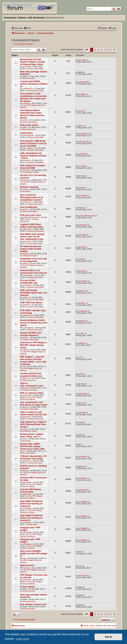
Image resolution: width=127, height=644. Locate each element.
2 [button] (95, 50)
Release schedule (29, 187)
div (24, 451)
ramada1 (26, 103)
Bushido (29, 275)
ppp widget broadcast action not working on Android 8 (31, 504)
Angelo (25, 209)
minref (25, 120)
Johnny (25, 189)
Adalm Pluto (26, 133)
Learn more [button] (22, 639)
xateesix (26, 350)
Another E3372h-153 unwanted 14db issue (31, 375)
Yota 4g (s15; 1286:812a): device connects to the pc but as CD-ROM (33, 143)
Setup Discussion (29, 129)
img (24, 558)
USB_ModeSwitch (36, 18)
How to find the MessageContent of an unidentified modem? (32, 197)
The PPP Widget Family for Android (31, 398)
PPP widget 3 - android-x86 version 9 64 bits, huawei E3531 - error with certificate (33, 360)
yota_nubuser (28, 148)
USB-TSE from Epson (31, 302)
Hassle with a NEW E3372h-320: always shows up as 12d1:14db (32, 446)
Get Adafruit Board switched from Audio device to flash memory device (32, 114)
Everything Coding (36, 91)
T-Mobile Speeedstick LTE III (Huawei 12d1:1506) (33, 457)
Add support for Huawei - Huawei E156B (33, 167)
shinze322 (27, 580)
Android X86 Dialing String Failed (30, 491)
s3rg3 (25, 429)
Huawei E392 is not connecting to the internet (33, 272)
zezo (28, 568)
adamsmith (27, 395)
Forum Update (27, 587)
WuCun (25, 407)
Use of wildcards (29, 207)
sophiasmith (27, 89)
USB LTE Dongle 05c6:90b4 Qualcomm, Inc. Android (34, 293)
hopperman (27, 315)
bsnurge (26, 180)
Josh (25, 76)
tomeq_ (26, 337)
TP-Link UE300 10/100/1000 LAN (29, 282)
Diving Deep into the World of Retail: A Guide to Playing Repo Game (32, 62)
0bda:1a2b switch (29, 125)
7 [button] (111, 50)
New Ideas (26, 191)
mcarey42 (26, 241)
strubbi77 (26, 305)
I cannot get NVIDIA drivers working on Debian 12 (34, 84)
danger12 (30, 328)
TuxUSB (26, 170)
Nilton (25, 127)
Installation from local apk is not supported (33, 260)
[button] (86, 50)
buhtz (25, 439)
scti (24, 366)
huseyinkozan (28, 135)
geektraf (26, 254)
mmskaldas (27, 508)
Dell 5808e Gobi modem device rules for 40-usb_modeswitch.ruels (32, 237)
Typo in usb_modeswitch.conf (32, 384)
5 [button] (105, 50)
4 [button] (102, 50)
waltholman (27, 229)
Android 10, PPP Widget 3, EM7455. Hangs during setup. (34, 345)
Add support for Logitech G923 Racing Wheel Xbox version (33, 424)
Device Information (36, 69)
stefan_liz (26, 297)
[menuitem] (27, 28)
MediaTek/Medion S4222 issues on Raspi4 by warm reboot (34, 323)
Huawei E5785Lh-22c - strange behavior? (32, 334)
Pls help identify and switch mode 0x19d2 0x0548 (31, 249)
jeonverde (26, 67)
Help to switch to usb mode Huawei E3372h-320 (33, 413)
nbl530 (25, 263)
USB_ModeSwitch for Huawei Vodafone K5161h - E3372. (33, 156)
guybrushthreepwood (31, 217)
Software (22, 18)
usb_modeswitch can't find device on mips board (33, 404)
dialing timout (27, 565)
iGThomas (27, 202)
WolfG (25, 378)
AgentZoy (26, 417)
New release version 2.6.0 (33, 604)
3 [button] (98, 50)
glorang (26, 388)
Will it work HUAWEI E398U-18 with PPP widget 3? (34, 554)
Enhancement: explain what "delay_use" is (32, 435)
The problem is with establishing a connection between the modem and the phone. (33, 97)
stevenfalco (27, 285)
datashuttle (27, 482)
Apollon (26, 471)
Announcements (29, 78)
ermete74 (26, 160)
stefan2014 (27, 461)
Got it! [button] (108, 637)
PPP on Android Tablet (32, 393)
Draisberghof (10, 18)
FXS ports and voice (31, 215)
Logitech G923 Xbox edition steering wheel (32, 226)
